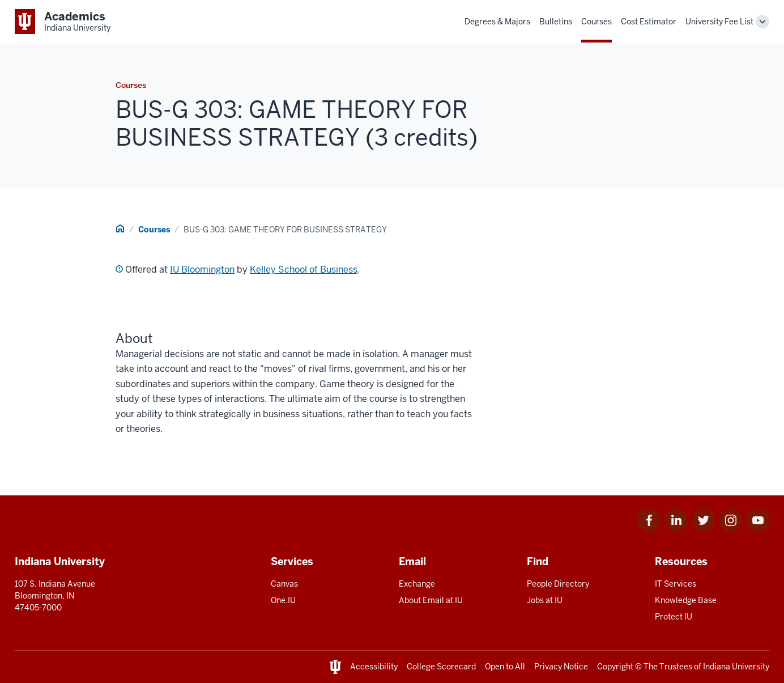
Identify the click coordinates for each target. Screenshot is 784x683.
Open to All (505, 667)
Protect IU (674, 617)
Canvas (284, 584)
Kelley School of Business (304, 270)
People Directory (558, 584)
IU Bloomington (202, 270)
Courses (596, 22)
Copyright (615, 667)
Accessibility (374, 667)
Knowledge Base (686, 600)
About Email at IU (431, 600)
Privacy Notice (561, 667)
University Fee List (719, 22)
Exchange (417, 584)
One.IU (283, 600)
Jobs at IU (545, 600)
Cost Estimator (649, 22)
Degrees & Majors (497, 22)
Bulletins (556, 22)
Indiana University (736, 667)
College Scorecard (441, 667)
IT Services (676, 584)
